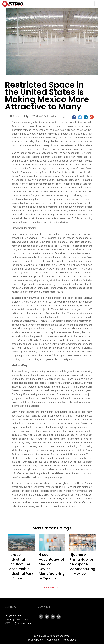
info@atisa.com (13, 616)
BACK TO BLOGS (52, 588)
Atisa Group (70, 640)
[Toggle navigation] (98, 4)
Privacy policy (35, 640)
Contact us (53, 640)
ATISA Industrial (49, 116)
